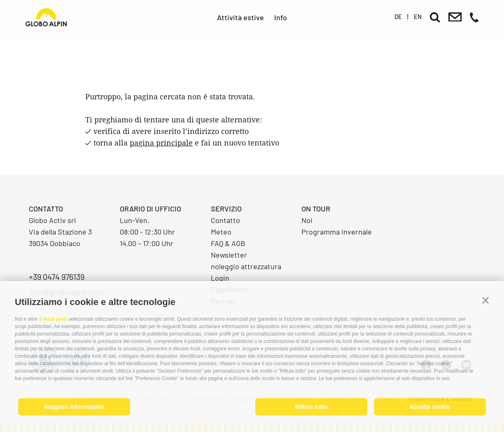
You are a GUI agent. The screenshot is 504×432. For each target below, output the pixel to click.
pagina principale (161, 143)
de (398, 16)
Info (281, 17)
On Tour (316, 209)
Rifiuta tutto (311, 407)
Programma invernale (337, 232)
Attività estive (240, 17)
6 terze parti (53, 319)
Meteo (221, 232)
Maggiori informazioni (74, 407)
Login (220, 278)
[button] (485, 301)
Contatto (225, 220)
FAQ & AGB (228, 243)
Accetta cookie (430, 407)
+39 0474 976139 (57, 277)
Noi (307, 220)
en (418, 16)
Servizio (226, 209)
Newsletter (229, 255)
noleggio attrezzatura (246, 266)
